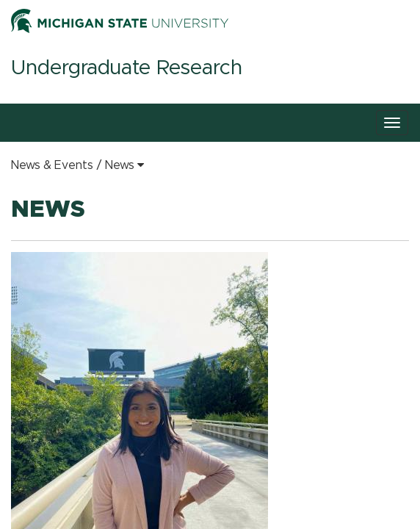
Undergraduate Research (127, 68)
